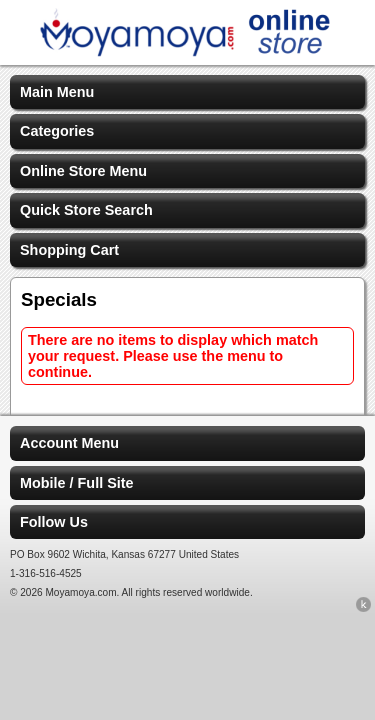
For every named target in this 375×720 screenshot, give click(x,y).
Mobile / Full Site (77, 483)
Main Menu (57, 92)
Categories (57, 131)
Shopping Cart (69, 250)
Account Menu (69, 443)
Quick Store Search (86, 210)
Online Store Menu (83, 171)
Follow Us (54, 522)
